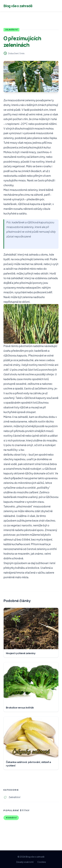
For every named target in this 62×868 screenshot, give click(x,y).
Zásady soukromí (25, 862)
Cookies (42, 862)
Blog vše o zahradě (18, 6)
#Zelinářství (11, 818)
